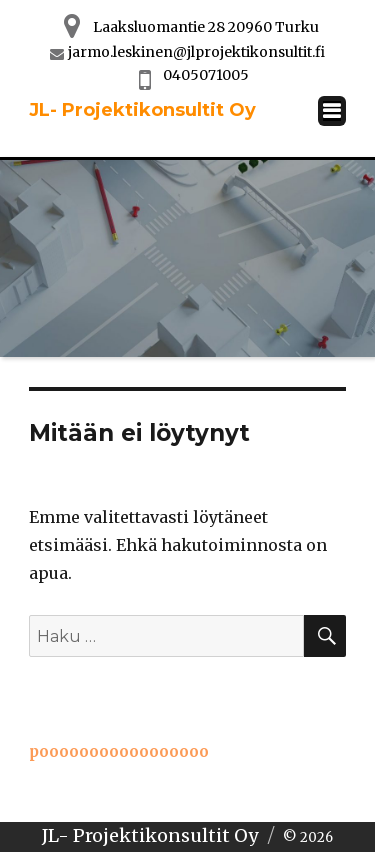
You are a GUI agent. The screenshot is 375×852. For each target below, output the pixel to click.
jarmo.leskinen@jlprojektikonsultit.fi (196, 52)
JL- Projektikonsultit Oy (142, 110)
